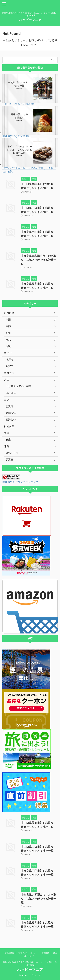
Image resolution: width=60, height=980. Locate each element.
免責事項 (45, 953)
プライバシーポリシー (28, 953)
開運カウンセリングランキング (20, 482)
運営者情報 (9, 953)
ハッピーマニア (30, 20)
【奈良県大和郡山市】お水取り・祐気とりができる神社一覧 (38, 260)
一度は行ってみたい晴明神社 (19, 104)
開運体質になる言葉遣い (16, 136)
